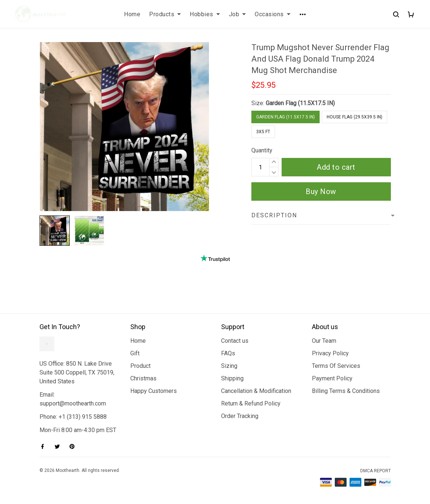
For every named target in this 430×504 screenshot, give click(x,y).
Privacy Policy (330, 353)
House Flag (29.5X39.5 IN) (355, 117)
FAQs (228, 353)
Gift (135, 353)
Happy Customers (154, 391)
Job (238, 14)
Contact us (235, 341)
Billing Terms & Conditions (346, 391)
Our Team (324, 341)
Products (165, 14)
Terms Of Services (336, 366)
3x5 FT (263, 132)
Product (140, 366)
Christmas (143, 378)
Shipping (232, 378)
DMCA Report (376, 471)
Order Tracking (240, 416)
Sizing (229, 366)
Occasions (273, 14)
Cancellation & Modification (256, 391)
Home (132, 14)
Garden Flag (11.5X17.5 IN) (300, 103)
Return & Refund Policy (251, 403)
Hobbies (205, 14)
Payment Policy (332, 378)
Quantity (262, 150)
